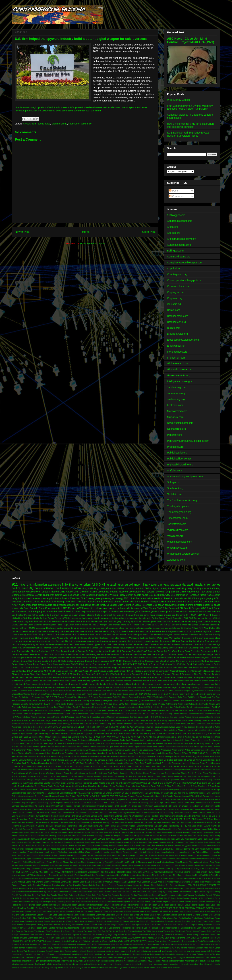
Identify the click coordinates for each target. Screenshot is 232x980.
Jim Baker (172, 836)
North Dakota (135, 714)
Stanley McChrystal (131, 921)
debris (135, 954)
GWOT (46, 813)
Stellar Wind (145, 921)
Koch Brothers (67, 849)
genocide (95, 684)
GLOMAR (16, 813)
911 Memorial (74, 737)
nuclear (29, 734)
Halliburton (30, 822)
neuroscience (41, 598)
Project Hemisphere (43, 898)
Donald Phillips (214, 790)
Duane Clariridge (199, 793)
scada (46, 687)
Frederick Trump (73, 809)
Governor (39, 819)
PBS (218, 714)
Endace (81, 799)
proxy (95, 734)
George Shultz (50, 816)
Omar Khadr (85, 882)
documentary (19, 592)
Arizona (157, 750)
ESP (116, 796)
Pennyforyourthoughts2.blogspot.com (188, 441)
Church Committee (174, 618)
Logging (188, 852)
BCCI (106, 605)
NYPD (22, 605)
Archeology (120, 750)
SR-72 (182, 908)
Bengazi (61, 760)
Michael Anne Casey (212, 862)
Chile (142, 661)
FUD (140, 664)
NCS (207, 869)
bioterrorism (196, 681)
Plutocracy (126, 674)
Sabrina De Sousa (122, 720)
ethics (48, 958)
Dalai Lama (202, 783)
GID (206, 644)
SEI (125, 908)
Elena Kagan (202, 631)
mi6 (107, 628)
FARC (191, 644)
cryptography (27, 595)
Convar (188, 780)
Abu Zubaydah (191, 611)
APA (136, 658)
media (163, 611)
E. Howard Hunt (38, 697)
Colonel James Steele (50, 780)
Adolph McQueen (147, 740)
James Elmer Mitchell (102, 648)
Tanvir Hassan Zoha (39, 928)
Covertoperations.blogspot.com (185, 280)
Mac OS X (84, 710)
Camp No (86, 770)
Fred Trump (45, 809)
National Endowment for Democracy (152, 671)
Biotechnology (209, 760)
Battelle (189, 757)
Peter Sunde (93, 892)
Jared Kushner (88, 836)
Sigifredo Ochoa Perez (211, 915)
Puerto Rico (103, 898)
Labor (160, 849)
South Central (198, 918)
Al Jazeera (59, 743)
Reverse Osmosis (109, 902)
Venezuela (134, 638)
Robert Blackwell (53, 905)
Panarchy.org (175, 435)
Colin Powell (87, 694)
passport (23, 964)
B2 (190, 753)
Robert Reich (145, 905)
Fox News (32, 635)
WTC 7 (204, 608)
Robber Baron (18, 905)
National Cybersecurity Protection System (98, 872)
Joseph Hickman (93, 707)
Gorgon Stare (22, 819)
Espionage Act (100, 664)
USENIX (27, 941)
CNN (75, 644)
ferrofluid (78, 958)
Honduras (33, 704)
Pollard (63, 717)
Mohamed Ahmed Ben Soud (198, 865)
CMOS (141, 766)
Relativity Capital (73, 902)
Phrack (202, 892)
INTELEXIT (46, 704)
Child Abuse (66, 592)
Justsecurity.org (176, 399)
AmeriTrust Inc (83, 747)
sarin (160, 964)
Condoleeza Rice (125, 631)
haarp (153, 615)
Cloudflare (77, 694)
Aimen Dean (25, 743)
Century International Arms (124, 773)
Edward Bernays (65, 697)
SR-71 (176, 908)
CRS (196, 766)
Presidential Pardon (129, 895)
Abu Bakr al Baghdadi (201, 737)
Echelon (139, 796)
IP (52, 704)
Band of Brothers (51, 757)
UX (60, 727)
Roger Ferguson (197, 905)
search (166, 964)
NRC (69, 714)
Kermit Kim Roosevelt (160, 707)
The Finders (138, 724)
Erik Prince (210, 799)
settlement (183, 964)
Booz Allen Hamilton (98, 631)
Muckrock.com (175, 417)
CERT (115, 766)
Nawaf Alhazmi (214, 872)
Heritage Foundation (162, 822)
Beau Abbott (215, 757)
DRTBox (182, 783)
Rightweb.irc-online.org (180, 465)
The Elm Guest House (211, 928)
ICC (39, 704)
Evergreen (32, 803)
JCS (74, 635)
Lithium (157, 852)
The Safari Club (90, 931)
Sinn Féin (59, 918)
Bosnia (142, 691)
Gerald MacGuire (83, 816)
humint (29, 658)
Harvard (107, 668)
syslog (78, 968)
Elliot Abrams (123, 697)
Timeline (49, 935)
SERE (77, 638)
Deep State (86, 611)
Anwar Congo (89, 750)
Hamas (39, 822)
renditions (115, 964)
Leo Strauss (43, 710)
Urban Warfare (118, 941)
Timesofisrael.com (177, 518)
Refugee (48, 902)
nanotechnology (117, 628)
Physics (168, 598)
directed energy (202, 605)
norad (122, 641)
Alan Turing (111, 743)
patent (57, 734)
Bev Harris (150, 760)
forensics (124, 730)
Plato (66, 895)
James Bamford (168, 832)
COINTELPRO (198, 615)
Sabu (133, 720)
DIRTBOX (168, 783)
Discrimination (130, 790)
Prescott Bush (139, 674)
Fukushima (199, 618)
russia (203, 595)
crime (190, 605)
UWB (42, 941)
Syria (155, 588)
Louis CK (35, 855)
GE (209, 809)
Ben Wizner (52, 760)
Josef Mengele (102, 842)
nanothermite (142, 961)
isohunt (43, 961)
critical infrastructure (42, 641)
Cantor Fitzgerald (110, 770)
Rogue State (210, 905)
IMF (90, 625)
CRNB (190, 766)
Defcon (194, 694)
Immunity (63, 829)
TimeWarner (40, 935)
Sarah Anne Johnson (122, 911)
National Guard (88, 714)
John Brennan (170, 608)
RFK (129, 625)
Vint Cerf (55, 944)
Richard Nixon (18, 677)
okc (90, 658)
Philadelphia (152, 892)
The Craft (197, 928)
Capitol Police (124, 770)
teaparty (148, 734)
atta (144, 654)
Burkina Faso (56, 766)
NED (218, 869)
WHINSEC (110, 727)
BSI (13, 757)
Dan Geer (212, 783)
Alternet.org (174, 233)
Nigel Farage (179, 875)
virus (199, 734)
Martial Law (135, 710)
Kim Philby (174, 707)
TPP (175, 925)
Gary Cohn (111, 813)
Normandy (26, 879)
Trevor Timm (215, 935)
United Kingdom (50, 592)
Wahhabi (128, 681)
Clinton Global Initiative (171, 776)
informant (199, 730)
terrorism (85, 585)
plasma (80, 734)
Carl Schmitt (141, 770)
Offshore (39, 882)
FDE (106, 803)
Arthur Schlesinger (193, 750)
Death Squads (184, 786)
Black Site (26, 763)
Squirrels (83, 921)
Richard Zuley (205, 902)
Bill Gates (188, 760)
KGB (49, 615)
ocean (208, 961)
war (143, 592)
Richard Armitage (212, 674)
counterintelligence (85, 954)
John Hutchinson (159, 839)
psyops (95, 605)
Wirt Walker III (176, 638)
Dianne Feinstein (153, 631)
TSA (203, 592)
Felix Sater (183, 697)
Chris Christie (41, 776)
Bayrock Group (209, 658)
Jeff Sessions (171, 704)
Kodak (76, 849)
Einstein (167, 644)
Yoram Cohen (214, 948)
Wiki (65, 595)
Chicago (112, 631)
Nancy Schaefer (73, 872)
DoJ (155, 605)
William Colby (149, 681)
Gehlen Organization (125, 813)
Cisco (81, 644)
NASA (15, 605)
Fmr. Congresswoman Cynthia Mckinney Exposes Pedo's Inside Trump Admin (190, 107)
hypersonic (200, 958)
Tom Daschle (86, 935)
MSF (151, 855)
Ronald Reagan (192, 608)
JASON (55, 648)
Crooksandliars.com (178, 286)
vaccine (122, 658)
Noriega (25, 674)
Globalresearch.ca (177, 363)
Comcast (78, 780)
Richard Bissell (138, 902)
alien (140, 654)
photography (207, 598)
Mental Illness (68, 671)
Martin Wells (175, 859)
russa (155, 964)
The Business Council (168, 928)
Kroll (87, 849)
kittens (49, 961)
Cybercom (123, 783)
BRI (219, 753)
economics (103, 592)
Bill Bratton (169, 760)
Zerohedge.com (176, 560)
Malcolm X (93, 710)
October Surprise (180, 714)
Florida (152, 608)
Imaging (42, 829)
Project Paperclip (82, 717)
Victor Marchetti (44, 944)
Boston (63, 644)
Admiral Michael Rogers (93, 740)
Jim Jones (188, 836)
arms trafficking (212, 588)
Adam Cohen (66, 740)
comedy (163, 588)
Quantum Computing (140, 898)
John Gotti (147, 839)
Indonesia (99, 829)
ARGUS (127, 737)
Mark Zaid (149, 859)
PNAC (144, 651)
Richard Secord (192, 902)
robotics (57, 598)
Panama (152, 651)
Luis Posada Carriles (48, 855)
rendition (159, 598)
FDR (111, 803)
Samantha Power (73, 911)
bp (166, 654)
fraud (25, 588)
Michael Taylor (48, 865)
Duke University (214, 793)
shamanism (193, 964)
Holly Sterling (39, 826)
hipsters (154, 958)
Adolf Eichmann (133, 740)
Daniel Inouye (158, 694)
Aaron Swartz (120, 687)
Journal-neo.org (176, 393)
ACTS (87, 737)
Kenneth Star (130, 846)
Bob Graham (81, 631)
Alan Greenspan (98, 743)
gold (22, 658)
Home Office (72, 826)
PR (45, 888)
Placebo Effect (57, 895)
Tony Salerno (119, 935)
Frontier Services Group (158, 809)
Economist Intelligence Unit (154, 796)
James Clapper (131, 704)
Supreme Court (213, 677)
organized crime (111, 618)
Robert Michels (133, 905)
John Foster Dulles (186, 704)
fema (101, 618)
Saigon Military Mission (22, 911)
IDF (53, 635)
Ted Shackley (45, 681)
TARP (152, 925)
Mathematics (211, 859)
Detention (129, 605)
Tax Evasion (119, 615)
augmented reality (129, 951)
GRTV (35, 813)
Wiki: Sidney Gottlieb (179, 100)
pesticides (175, 684)
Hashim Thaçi (80, 822)
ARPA (133, 737)
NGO (64, 714)
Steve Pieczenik (188, 921)
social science (26, 968)
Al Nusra (68, 743)
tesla (149, 618)
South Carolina (185, 918)
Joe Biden (180, 648)
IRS (95, 625)
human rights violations (167, 730)
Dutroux (73, 796)
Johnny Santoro (42, 842)
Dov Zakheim (134, 644)
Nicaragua (209, 671)
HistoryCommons (25, 826)
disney (47, 684)
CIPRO (130, 766)
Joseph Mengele (119, 707)
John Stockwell (180, 668)
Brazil (159, 763)
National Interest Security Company (131, 872)
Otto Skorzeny (172, 885)
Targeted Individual (55, 928)
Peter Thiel (103, 892)
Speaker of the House (34, 921)
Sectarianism (30, 915)
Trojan (51, 938)
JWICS (124, 832)
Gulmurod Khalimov (152, 819)
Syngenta (115, 925)
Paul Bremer (100, 674)
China (183, 592)
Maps (68, 859)
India (36, 621)
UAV (64, 618)
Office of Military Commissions (142, 879)
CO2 (158, 766)
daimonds (123, 954)
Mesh (177, 862)
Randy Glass (164, 717)
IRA (204, 826)
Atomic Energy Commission (64, 753)
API (121, 737)
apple (49, 605)
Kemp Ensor (87, 846)
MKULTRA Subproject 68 (128, 855)
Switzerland (17, 681)
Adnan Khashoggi (112, 740)
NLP (128, 671)
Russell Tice (58, 677)
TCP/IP (158, 925)
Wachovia (102, 944)
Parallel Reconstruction (110, 888)
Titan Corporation (198, 724)
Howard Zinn (115, 826)
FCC (101, 803)
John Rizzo (101, 635)
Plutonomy (73, 895)
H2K (176, 819)
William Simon (75, 948)
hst (71, 641)
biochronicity (167, 951)
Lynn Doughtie (80, 855)
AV (147, 737)
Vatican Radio (197, 941)
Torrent (135, 935)
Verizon (206, 941)
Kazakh (78, 846)
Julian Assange (192, 648)
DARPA (84, 595)
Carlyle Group (158, 618)
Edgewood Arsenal (182, 796)
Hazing (89, 822)
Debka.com (174, 310)
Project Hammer (27, 898)
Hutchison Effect (160, 826)
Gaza (54, 668)
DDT (150, 783)
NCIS (202, 869)
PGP (14, 717)
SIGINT (101, 585)
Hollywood (105, 611)
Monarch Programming (47, 869)
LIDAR (130, 849)
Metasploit (198, 862)
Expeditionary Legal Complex (49, 803)
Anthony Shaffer (166, 658)
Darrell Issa (88, 786)
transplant (113, 968)
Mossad (72, 608)
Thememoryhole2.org (179, 512)
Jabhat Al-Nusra (134, 832)
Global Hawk (139, 816)
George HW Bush (67, 602)
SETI (129, 908)
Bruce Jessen (152, 691)
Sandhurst (98, 911)
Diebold (15, 697)
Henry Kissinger (150, 602)
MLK (77, 710)
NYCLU (57, 872)
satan (107, 734)
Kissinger (38, 849)
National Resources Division (195, 872)
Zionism (68, 951)
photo (49, 964)
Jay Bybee (138, 668)
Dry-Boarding (180, 793)
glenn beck (139, 958)
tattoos (84, 968)
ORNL (98, 879)
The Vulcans (175, 724)
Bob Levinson (55, 763)
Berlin (56, 691)
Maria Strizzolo (106, 859)
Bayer (195, 757)
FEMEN (117, 803)
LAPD (26, 671)
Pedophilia (32, 605)
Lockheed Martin (211, 602)
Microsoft (82, 865)
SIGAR (68, 677)
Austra (115, 753)
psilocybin (88, 964)
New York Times (26, 618)
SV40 (203, 908)
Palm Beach (65, 888)
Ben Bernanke (178, 615)
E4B (47, 697)
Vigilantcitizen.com (178, 530)
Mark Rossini (120, 710)
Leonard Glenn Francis (119, 852)
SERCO (156, 625)
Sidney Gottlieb (133, 677)
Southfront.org (175, 488)
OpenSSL (109, 882)
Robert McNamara (119, 905)
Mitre (28, 651)
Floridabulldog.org (177, 352)
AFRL (93, 737)
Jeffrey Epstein (39, 615)
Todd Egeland (74, 935)
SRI (112, 720)
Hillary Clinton (126, 595)
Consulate (153, 780)
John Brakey (74, 839)
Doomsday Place (19, 793)
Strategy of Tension (71, 724)
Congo (96, 694)
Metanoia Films (187, 862)
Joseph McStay (145, 842)
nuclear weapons (148, 684)
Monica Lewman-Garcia (67, 869)
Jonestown (80, 842)
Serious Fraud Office (130, 915)
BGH (194, 753)
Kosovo (212, 668)
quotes (101, 734)
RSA (88, 621)
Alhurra (15, 747)
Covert (102, 694)
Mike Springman (104, 865)
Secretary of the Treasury (156, 720)
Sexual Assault (118, 677)
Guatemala (70, 668)
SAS (104, 908)
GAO (205, 809)
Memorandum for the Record (99, 862)
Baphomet (123, 757)
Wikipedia (137, 681)
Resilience (97, 902)
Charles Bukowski (213, 691)
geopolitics (43, 611)
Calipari (51, 770)
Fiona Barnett (206, 697)
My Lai (174, 869)
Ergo (168, 799)
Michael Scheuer (98, 671)
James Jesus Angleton (123, 648)
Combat (71, 780)
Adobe (123, 740)
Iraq (190, 588)
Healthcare (98, 822)
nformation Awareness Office (187, 961)
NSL (53, 651)
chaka (197, 951)
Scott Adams (210, 911)
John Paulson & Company (209, 839)
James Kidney (196, 832)
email (68, 684)
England (121, 799)
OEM (68, 879)
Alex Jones (205, 641)
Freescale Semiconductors (136, 809)
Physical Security (213, 892)
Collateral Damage (25, 780)
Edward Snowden (156, 592)
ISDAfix (214, 826)
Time (32, 935)
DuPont (189, 793)
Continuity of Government (188, 661)
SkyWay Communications (81, 918)
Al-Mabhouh (78, 743)
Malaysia (168, 635)
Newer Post (22, 232)
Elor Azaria (72, 799)
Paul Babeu (174, 888)
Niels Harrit (168, 875)
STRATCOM (190, 908)
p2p (213, 961)
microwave (103, 641)
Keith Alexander (200, 668)
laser (46, 658)
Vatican (108, 681)
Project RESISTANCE (88, 898)
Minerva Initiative (149, 865)
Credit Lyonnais (68, 783)
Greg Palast (100, 819)
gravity (147, 958)
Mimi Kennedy (135, 865)
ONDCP (158, 714)
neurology (114, 641)
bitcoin (205, 681)
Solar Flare (157, 918)
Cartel (170, 691)
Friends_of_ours (176, 358)
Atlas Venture (30, 753)
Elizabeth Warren (180, 644)
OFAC (73, 879)
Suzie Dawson (104, 925)
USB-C (15, 941)
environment (144, 611)
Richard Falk (150, 902)
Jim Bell (180, 836)
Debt (188, 694)
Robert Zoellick (170, 905)
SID (140, 908)
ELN (89, 796)
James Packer (18, 836)
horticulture (190, 958)
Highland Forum (213, 822)
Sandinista (108, 911)
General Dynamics (150, 813)
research (124, 964)
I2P (179, 826)
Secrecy (176, 625)
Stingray (117, 621)
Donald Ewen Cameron (51, 664)
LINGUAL (137, 849)
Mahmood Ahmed (195, 855)
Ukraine (128, 654)
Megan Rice (68, 862)
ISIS (58, 635)
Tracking (159, 935)
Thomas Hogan (192, 931)
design (150, 954)
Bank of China (104, 757)
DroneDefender (167, 793)
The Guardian (18, 931)
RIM (166, 898)
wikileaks (102, 595)
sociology (140, 734)
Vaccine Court (154, 941)
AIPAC (195, 628)
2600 (26, 737)
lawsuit (217, 730)
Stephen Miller (50, 724)
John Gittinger (136, 839)
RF (151, 717)
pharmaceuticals (189, 684)
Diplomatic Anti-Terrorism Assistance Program (94, 790)
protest (126, 602)
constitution (17, 684)
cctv (192, 951)
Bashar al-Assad (20, 631)
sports (148, 641)
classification (17, 954)
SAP (99, 908)
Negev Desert (37, 875)
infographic (81, 641)
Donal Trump (33, 664)
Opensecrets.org (177, 429)
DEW (137, 631)
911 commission (179, 595)
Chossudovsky (152, 661)
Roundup (58, 908)
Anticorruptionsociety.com (182, 239)
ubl (194, 588)
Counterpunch (50, 783)
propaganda (178, 585)
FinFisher (182, 664)
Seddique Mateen (65, 915)
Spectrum (63, 921)
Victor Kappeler (31, 944)
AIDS (98, 737)
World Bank (110, 948)
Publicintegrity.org (177, 453)
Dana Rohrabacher (26, 786)
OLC (88, 651)
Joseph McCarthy (131, 842)
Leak (36, 710)
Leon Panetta (114, 625)
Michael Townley (62, 865)
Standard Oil (93, 921)
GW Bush (113, 595)
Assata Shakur (18, 753)
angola (21, 730)
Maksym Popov (25, 859)
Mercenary (143, 862)
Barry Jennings (165, 757)
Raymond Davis (27, 638)
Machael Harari (164, 855)
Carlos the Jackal (154, 770)
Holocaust (49, 826)
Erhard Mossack (178, 799)
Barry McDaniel (179, 757)
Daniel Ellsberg (41, 786)
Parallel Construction (91, 888)
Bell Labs (30, 760)
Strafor (59, 724)
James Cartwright (182, 832)
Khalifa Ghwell (18, 849)
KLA (18, 846)
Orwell (99, 885)
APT (112, 687)
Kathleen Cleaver (67, 846)
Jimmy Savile (168, 648)
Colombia (89, 644)
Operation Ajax (121, 882)
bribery (70, 618)
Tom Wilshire (97, 935)
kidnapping (38, 658)
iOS (207, 958)
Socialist (114, 918)
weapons (167, 641)
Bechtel (15, 760)
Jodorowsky (25, 839)
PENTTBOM (211, 885)
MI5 (73, 710)
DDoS (155, 783)
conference (50, 954)
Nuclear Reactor (77, 651)
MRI (146, 855)
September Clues (113, 915)
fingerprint (86, 958)
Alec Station (151, 658)
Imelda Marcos (52, 829)
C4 (76, 766)
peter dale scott (159, 621)
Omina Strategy (98, 882)
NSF (133, 671)
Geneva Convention (20, 816)
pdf (51, 598)
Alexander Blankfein (155, 743)
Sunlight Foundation (74, 925)
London (57, 710)
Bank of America (35, 691)
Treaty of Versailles (201, 935)
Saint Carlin (37, 911)
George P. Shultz (36, 816)
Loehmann (179, 852)
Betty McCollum (138, 760)
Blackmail (35, 763)
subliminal (71, 687)
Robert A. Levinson (30, 720)
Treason (189, 935)
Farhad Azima (170, 803)
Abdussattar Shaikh (135, 687)
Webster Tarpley (148, 638)
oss (94, 658)
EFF (54, 602)
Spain (22, 921)
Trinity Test (43, 938)
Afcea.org (173, 227)
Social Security (214, 720)
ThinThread (180, 931)
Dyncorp (66, 664)
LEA (31, 671)
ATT (201, 628)
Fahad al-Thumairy (140, 803)
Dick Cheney (87, 598)
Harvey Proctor (67, 822)
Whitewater (216, 944)
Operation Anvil (134, 882)
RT (169, 898)
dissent (102, 730)
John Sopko (37, 707)
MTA (155, 855)
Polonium (70, 717)
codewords (28, 954)
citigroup (44, 730)
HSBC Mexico (197, 819)
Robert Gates (77, 905)
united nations (194, 602)
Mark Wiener (139, 859)
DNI (145, 694)
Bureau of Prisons (42, 766)
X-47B (178, 948)
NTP (48, 872)
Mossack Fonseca (146, 869)
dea (14, 598)
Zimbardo (55, 951)
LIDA (124, 849)
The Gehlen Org (150, 724)
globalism (133, 730)
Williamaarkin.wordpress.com (184, 554)
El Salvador (93, 697)
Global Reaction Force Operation (159, 816)
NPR (27, 872)
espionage (74, 595)
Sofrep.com (174, 482)
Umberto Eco (67, 941)
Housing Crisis (97, 826)
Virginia (102, 727)
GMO (159, 608)
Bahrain (40, 757)
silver (201, 964)
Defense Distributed (199, 786)
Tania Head (25, 928)
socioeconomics (161, 628)
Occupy (95, 651)
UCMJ (135, 938)
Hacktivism (16, 822)
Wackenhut (118, 681)
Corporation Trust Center (22, 783)
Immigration (66, 635)
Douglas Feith (53, 793)
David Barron (110, 786)
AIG (131, 658)
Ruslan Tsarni (46, 677)
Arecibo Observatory (144, 750)
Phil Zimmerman (139, 892)
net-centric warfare (160, 961)
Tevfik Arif (90, 724)
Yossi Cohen (17, 951)
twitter (128, 968)
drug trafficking (90, 588)
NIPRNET (16, 872)
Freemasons (207, 664)
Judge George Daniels (136, 707)
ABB (82, 737)
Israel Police (109, 832)
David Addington (120, 644)
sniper (212, 964)
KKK (148, 707)
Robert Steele (157, 905)
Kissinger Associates (51, 849)
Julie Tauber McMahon (194, 842)
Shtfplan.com (175, 471)
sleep (207, 964)
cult (116, 954)
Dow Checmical (96, 793)
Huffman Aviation (128, 826)
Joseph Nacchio (159, 842)
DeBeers (160, 786)
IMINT (199, 826)
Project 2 (210, 895)
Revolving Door (124, 902)
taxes (109, 658)
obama (117, 602)
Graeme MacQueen (51, 819)
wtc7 (168, 595)
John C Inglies (86, 839)
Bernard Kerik (28, 661)
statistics (61, 687)
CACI (160, 691)
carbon (187, 951)
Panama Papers (85, 674)
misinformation (117, 961)
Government (190, 701)
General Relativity (166, 813)
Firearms (199, 644)
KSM (190, 668)
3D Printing (34, 737)
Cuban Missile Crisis (101, 783)
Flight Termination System (92, 806)
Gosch (31, 819)
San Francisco (65, 654)
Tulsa (70, 938)
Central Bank (107, 773)
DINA (141, 694)
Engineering (112, 799)
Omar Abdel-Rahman (70, 882)
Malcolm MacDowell (40, 859)
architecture (184, 681)
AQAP (142, 658)
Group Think (111, 819)
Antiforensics (39, 750)
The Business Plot (185, 928)
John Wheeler (60, 707)
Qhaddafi (126, 898)
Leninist (106, 852)
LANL (110, 849)
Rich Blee (198, 674)
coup (106, 608)
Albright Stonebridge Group (134, 743)
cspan (67, 628)
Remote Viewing (213, 717)
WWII (80, 608)
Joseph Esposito (116, 842)
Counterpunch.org (177, 274)
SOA (74, 677)
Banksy (183, 658)
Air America (36, 743)
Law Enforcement (26, 710)
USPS (55, 727)
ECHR (80, 796)
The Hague (29, 931)
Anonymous (193, 592)
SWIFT (209, 908)
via (188, 734)
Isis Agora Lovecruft (90, 832)
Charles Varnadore (172, 773)
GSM (40, 813)
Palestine (90, 615)
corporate (27, 641)
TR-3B (180, 925)
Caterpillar (74, 773)
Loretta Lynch (211, 852)
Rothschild (68, 720)
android (15, 730)
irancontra (181, 602)
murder (61, 658)
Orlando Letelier (89, 885)
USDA (21, 941)
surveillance (132, 585)
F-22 (80, 803)
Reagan (136, 625)
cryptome (32, 611)
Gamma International (84, 813)
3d (127, 658)
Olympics (56, 882)
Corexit (203, 780)
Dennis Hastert (19, 664)
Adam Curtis (77, 740)
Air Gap (45, 743)
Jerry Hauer (154, 836)
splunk (40, 968)
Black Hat (91, 691)
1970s (90, 687)
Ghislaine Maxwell (149, 701)
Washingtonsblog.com (180, 542)
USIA (50, 727)
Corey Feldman (214, 780)
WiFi (135, 654)
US (159, 938)
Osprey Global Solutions (155, 885)
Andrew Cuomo (151, 747)
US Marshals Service (206, 938)
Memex (154, 710)
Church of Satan (168, 661)
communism (215, 681)
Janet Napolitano (64, 836)
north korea (82, 658)
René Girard (86, 902)
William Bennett (18, 948)
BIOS (199, 753)
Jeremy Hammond (141, 836)
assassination (115, 585)
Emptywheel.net (176, 346)
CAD (80, 766)
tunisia (183, 734)
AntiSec (30, 750)
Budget (209, 763)
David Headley (179, 694)
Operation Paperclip (131, 651)
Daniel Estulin (54, 786)
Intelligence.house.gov (180, 381)
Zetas (48, 951)
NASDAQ (195, 869)
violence (193, 734)
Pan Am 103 (76, 888)
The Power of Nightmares (72, 931)
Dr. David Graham (129, 793)
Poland (56, 717)
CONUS (164, 766)
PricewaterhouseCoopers (148, 895)
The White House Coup (153, 931)
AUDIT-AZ (141, 737)
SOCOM (53, 654)
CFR (188, 615)
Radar (173, 898)
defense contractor (86, 628)
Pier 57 (15, 895)
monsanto (102, 602)
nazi (67, 658)
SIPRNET (106, 720)
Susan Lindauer (90, 925)
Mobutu (182, 865)
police (38, 588)
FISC (155, 697)
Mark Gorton (118, 859)
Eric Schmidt (199, 799)
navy (150, 961)
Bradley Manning (101, 661)
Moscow (104, 869)
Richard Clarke (43, 638)
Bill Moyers (197, 760)
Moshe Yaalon (126, 869)
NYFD (63, 872)
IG (186, 826)
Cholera (31, 776)
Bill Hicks (62, 661)
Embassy (133, 697)
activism (76, 951)
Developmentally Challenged (62, 790)
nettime (172, 961)
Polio (99, 895)
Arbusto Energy (108, 750)
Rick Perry (216, 902)
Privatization (200, 895)
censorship (79, 618)
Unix (75, 727)
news (73, 658)
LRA (213, 707)
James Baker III (84, 648)
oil (149, 621)
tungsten (121, 968)
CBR (90, 766)
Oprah (206, 714)
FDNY (149, 697)
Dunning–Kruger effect (60, 796)
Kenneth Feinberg (101, 846)
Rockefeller (32, 654)
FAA (85, 803)
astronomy (116, 951)
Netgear (52, 875)
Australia (16, 602)
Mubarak (158, 869)
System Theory (31, 681)
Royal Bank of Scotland (72, 908)
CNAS (148, 766)
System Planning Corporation (132, 925)
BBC (218, 628)
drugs (209, 592)
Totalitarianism (144, 935)
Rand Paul (30, 902)
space (217, 605)
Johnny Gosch (72, 707)
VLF (94, 727)
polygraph (88, 734)
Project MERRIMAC (60, 898)
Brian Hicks (166, 763)
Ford (116, 806)
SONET (169, 908)
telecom (155, 734)
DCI (136, 694)
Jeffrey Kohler (127, 836)
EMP (94, 796)
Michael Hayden (180, 635)
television (95, 968)
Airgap (51, 743)
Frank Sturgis (54, 701)
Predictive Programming (202, 651)
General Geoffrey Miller (84, 701)
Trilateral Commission (29, 938)
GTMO (208, 611)
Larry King (199, 849)
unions (146, 968)
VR (97, 727)
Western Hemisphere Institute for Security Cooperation (187, 944)
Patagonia (154, 888)
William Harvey (47, 948)
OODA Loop (167, 714)
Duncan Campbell (42, 796)
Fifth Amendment (197, 803)
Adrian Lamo (161, 740)
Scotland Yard (198, 911)
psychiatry (101, 658)
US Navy (24, 628)
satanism (140, 628)
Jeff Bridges (115, 836)
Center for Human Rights (90, 773)
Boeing (88, 661)
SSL (79, 677)
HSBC (86, 668)
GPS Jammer (26, 813)
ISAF (208, 826)
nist (127, 628)
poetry (200, 684)
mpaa (23, 734)
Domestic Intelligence (169, 790)
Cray (58, 783)
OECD (62, 879)
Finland (41, 806)
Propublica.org (175, 447)
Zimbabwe (173, 681)
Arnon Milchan (178, 750)
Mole (23, 869)
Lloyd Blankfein (213, 615)
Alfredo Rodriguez (213, 743)
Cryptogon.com (176, 292)
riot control (133, 964)
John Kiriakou (50, 621)
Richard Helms (178, 902)
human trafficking (177, 588)
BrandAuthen (150, 763)
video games (162, 968)
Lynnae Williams (94, 855)
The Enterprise (64, 588)
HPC (188, 819)
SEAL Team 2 (117, 908)
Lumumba (39, 671)
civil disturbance (213, 951)
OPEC (92, 879)
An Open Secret (113, 747)
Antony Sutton (65, 750)
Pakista (50, 888)
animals (28, 730)
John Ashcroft (37, 839)
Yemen (114, 611)
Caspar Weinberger (47, 773)
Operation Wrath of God (62, 885)
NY (52, 872)
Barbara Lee (133, 757)
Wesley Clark (159, 944)
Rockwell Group (183, 905)
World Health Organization (127, 948)
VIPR (89, 727)
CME (136, 766)
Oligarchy (47, 882)
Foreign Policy (124, 806)
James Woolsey (158, 704)
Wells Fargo (163, 638)
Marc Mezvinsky (77, 859)
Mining (217, 710)
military (145, 585)
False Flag (62, 625)
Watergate (164, 727)
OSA (103, 879)
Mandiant (61, 859)
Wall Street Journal (114, 944)
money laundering (82, 605)
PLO (41, 888)
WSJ (117, 727)
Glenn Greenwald (165, 701)
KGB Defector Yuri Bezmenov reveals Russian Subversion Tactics (188, 134)
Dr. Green (141, 793)
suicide (170, 621)
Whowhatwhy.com (177, 548)
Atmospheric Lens (44, 753)
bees (149, 654)
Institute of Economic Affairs (123, 829)
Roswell (50, 908)
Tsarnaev (56, 681)
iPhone (180, 730)
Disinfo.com (174, 328)
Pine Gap (36, 895)
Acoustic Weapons (20, 740)
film (67, 641)
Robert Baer (41, 905)
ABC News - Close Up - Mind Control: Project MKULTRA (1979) (191, 40)
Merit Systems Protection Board (161, 862)
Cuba (42, 608)
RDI (157, 898)
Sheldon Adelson (170, 915)
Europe (24, 803)
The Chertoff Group (103, 724)
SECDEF (97, 720)
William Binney (167, 602)
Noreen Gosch (123, 714)
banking (93, 595)
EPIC (112, 796)
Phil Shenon (127, 892)
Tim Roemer (24, 935)
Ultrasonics (56, 941)
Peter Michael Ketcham (65, 892)
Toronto (128, 935)
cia (29, 584)
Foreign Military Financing (30, 701)
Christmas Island (76, 776)
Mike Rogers (209, 710)
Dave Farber (99, 786)
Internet (47, 648)
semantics (174, 964)
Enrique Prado (132, 799)
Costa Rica (38, 783)
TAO (147, 925)
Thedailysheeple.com (179, 506)
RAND (23, 654)
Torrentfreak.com (177, 524)
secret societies (117, 734)
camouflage (215, 638)
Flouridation (108, 806)
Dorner (44, 793)
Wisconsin (85, 948)
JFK (126, 598)
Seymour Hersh (175, 720)
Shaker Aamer (156, 915)
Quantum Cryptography (139, 717)
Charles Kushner (157, 773)
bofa (175, 951)
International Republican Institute (43, 832)
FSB (135, 664)
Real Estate (146, 625)
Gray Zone (80, 819)
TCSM (164, 925)
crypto (211, 654)
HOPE (79, 668)
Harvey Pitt (55, 822)
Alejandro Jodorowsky (181, 687)
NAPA (188, 869)
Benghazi (69, 760)
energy (74, 684)
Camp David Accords (73, 770)
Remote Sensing (199, 717)
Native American (101, 714)
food (14, 658)
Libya (200, 588)
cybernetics (84, 730)
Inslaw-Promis (24, 615)
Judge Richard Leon (175, 842)
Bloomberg (54, 644)
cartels (60, 628)
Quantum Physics (171, 674)
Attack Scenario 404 (84, 753)
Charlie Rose (17, 694)
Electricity (36, 799)
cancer (180, 654)
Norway (217, 635)
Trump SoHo (27, 727)
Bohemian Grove (114, 691)
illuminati (104, 684)
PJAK (32, 888)
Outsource (183, 885)
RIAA (161, 898)
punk (95, 964)
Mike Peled (92, 865)
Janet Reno (76, 836)
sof (174, 611)
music (145, 595)
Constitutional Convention (138, 780)
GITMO (121, 588)
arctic (108, 951)
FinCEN (209, 803)
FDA (130, 664)
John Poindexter (24, 707)
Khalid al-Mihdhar (213, 846)
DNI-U (175, 783)
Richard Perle (32, 677)
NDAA (15, 618)
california (172, 654)
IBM (31, 621)
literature (119, 684)
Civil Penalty (119, 776)
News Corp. (137, 875)
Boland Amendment (130, 691)
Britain (70, 644)
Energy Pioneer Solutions (96, 799)
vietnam (180, 611)
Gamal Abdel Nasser (66, 813)
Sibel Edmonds (105, 621)
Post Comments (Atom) (92, 244)
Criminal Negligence (84, 783)
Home (86, 232)
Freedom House (103, 809)
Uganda (70, 727)
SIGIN (145, 908)
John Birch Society (61, 839)
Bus (64, 766)
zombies (176, 968)
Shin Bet (182, 915)
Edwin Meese (86, 664)
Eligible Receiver (48, 799)
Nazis (210, 595)
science (48, 588)
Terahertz (116, 928)
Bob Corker (44, 763)
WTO (89, 944)
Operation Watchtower (42, 885)
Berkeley (93, 760)
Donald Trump (42, 595)
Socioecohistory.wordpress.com (185, 477)
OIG (148, 714)
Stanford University (114, 921)
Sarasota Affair (138, 911)
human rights (151, 730)
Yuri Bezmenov (30, 951)
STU (198, 908)
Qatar (120, 898)
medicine (92, 602)
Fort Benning (172, 806)
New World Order (124, 875)
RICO (156, 717)
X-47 (172, 948)
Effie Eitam (16, 799)
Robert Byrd (66, 905)
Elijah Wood (62, 799)
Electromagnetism (170, 631)
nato (111, 602)
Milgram (125, 865)
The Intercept (163, 724)
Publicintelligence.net (179, 459)
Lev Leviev (134, 852)
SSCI (169, 625)
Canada (34, 608)
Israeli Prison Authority (94, 704)
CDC (100, 766)
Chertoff (34, 694)
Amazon (51, 747)
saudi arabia (195, 585)
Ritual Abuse (57, 638)
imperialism (17, 961)
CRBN (119, 661)
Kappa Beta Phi (43, 846)
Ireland (129, 668)
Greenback (90, 819)
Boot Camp (85, 763)
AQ (31, 588)
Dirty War (119, 790)
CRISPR (183, 766)
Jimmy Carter (208, 836)
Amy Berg (195, 687)
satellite (149, 628)
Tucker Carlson (61, 938)
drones (216, 585)
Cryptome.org (175, 298)
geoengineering (103, 598)
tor (101, 605)
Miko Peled (116, 865)
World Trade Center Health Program (154, 948)
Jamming (52, 836)
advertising (124, 611)
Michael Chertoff (164, 710)
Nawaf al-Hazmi (18, 875)
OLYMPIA (84, 879)
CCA (95, 766)
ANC (114, 737)
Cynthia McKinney (212, 621)
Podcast (82, 895)
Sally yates (60, 911)
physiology (57, 964)
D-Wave (144, 783)
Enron (141, 799)
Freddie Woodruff (58, 809)
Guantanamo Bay (20, 621)
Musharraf (57, 714)
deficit (217, 654)
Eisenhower (27, 799)
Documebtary (154, 790)
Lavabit (15, 710)
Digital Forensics (143, 605)
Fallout (152, 803)
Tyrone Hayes (39, 727)
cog (142, 615)
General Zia (215, 813)
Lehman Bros (96, 852)
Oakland (114, 879)
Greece (61, 668)
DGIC (161, 783)
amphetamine (100, 951)
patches (51, 734)
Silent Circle (38, 918)
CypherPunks (134, 783)
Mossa (135, 869)
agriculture (136, 621)
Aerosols (171, 740)
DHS (76, 592)
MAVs (104, 855)
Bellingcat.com (175, 251)
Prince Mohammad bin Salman (172, 895)
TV (189, 925)
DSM (189, 783)
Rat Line (174, 717)
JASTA (118, 832)
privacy (165, 585)
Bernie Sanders (42, 661)
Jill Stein (163, 836)
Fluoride (15, 701)
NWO (78, 714)
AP (118, 737)
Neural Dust (90, 875)
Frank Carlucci (194, 664)
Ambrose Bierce (62, 747)
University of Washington (101, 941)
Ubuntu (48, 941)
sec (136, 641)
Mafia (58, 671)
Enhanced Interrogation (45, 625)
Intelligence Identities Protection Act (174, 829)
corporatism (202, 654)
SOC (155, 908)
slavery (141, 641)
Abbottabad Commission (159, 737)
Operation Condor (166, 882)
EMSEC (75, 664)
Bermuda (101, 760)
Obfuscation (123, 879)
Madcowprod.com (177, 411)
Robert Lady (57, 720)
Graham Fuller (202, 701)
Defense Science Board (28, 790)
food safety (108, 958)
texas (79, 687)
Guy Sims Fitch (167, 819)
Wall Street (215, 608)
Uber (64, 727)
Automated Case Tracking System (138, 753)
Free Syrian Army (88, 809)
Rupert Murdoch (90, 908)
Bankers (114, 757)
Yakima (184, 948)
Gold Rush (201, 816)
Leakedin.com (175, 405)
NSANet (42, 872)
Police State (91, 895)
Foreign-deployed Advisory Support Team (148, 806)
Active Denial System (37, 740)
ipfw (38, 961)
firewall (94, 958)
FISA (201, 611)
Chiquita (41, 694)
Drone (31, 625)
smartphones (130, 734)
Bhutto (54, 661)
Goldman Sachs (88, 592)
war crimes (186, 621)
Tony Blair (114, 638)
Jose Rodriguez (135, 635)
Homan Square (60, 826)
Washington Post (130, 944)
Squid (77, 921)
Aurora (108, 753)
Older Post (149, 232)
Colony (63, 780)
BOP (215, 753)
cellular (99, 608)
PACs (190, 885)
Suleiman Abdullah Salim (54, 925)
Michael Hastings (60, 615)
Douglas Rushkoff (67, 793)
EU (161, 644)
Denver (46, 790)
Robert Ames (30, 905)
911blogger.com (176, 215)
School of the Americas (161, 911)
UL (46, 727)
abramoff (209, 727)
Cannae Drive (97, 770)
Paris (130, 888)
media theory (72, 961)
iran (114, 588)
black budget (158, 654)
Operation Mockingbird (110, 651)
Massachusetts (198, 859)
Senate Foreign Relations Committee (89, 915)
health (145, 621)
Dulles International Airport (23, 796)
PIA (28, 888)
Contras (205, 661)
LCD (120, 849)
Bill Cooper (82, 691)
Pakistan (82, 602)
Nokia (19, 879)
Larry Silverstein (213, 648)
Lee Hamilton (156, 635)
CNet (153, 766)
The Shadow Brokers (133, 931)
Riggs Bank (17, 720)
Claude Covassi (154, 776)
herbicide (141, 730)
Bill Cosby (179, 760)
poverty (72, 964)
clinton (217, 595)
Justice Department (212, 842)
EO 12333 (101, 796)
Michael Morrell (178, 710)
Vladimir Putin (74, 944)
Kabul (23, 846)
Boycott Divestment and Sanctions (120, 763)
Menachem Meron (119, 862)
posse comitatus (212, 684)
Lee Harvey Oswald (72, 852)
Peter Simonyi (81, 892)
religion (130, 618)
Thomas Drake (132, 615)
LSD (181, 608)
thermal (171, 734)
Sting (210, 921)
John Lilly (180, 839)
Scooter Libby (177, 911)
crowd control (99, 954)
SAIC (40, 654)
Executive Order (115, 664)
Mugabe (36, 714)
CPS (170, 766)
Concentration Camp (117, 780)
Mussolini (166, 869)
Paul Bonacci (185, 888)
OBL (144, 714)
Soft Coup (148, 918)
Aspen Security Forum (211, 750)
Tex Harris (136, 928)
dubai (172, 954)
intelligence (105, 588)
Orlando (213, 714)
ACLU (217, 598)
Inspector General (35, 648)
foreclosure (118, 958)
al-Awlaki (217, 727)
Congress (27, 602)
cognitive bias (39, 954)
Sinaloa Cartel (147, 677)
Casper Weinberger (182, 691)
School (147, 911)
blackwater (51, 628)
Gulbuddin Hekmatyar (134, 819)
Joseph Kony (106, 707)
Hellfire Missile (134, 822)
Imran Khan (72, 829)
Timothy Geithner (60, 935)
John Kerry (199, 704)
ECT (85, 796)
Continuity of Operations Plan (171, 780)
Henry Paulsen (147, 822)
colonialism (60, 730)
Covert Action (111, 694)
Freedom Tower (117, 809)
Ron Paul (22, 908)
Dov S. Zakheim (82, 793)
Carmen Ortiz (168, 770)
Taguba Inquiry (197, 925)
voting (205, 734)
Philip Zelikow (41, 618)
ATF (174, 641)
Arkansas (23, 691)
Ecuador (170, 796)
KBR (14, 846)
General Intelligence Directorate (109, 701)
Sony (176, 918)
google (137, 595)
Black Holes (101, 691)
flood (100, 958)
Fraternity (24, 809)
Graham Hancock (68, 819)
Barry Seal (197, 621)
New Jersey (111, 875)
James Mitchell (145, 704)
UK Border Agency (146, 938)
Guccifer (120, 819)
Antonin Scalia (52, 750)
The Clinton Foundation (122, 724)
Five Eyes (216, 697)
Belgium (22, 760)
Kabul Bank (31, 846)
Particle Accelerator (141, 888)
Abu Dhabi (216, 737)
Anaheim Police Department (132, 747)
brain (206, 638)
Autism (121, 753)
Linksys (150, 852)
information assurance (80, 124)
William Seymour (61, 948)
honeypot (181, 958)
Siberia (189, 915)
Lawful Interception (212, 849)
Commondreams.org (179, 257)
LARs (115, 849)
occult (202, 961)
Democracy (215, 661)
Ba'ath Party (21, 757)
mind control (137, 588)
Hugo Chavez (119, 668)
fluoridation (84, 684)
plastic (65, 964)
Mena (124, 625)
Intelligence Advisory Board (147, 829)
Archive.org (130, 750)
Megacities (146, 710)
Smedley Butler (200, 720)
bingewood (156, 951)
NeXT (28, 875)
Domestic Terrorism (188, 790)
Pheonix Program (38, 717)
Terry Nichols (126, 928)
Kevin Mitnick (162, 846)
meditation (91, 961)
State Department (104, 615)
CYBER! (15, 770)
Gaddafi (53, 813)
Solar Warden (168, 918)
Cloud (184, 776)
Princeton (190, 895)
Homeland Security (20, 704)
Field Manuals (194, 697)
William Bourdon (33, 948)
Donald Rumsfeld (42, 602)
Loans (163, 852)
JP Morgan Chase (86, 635)
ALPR (104, 737)
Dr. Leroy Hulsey (153, 793)
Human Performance (144, 826)
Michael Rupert (18, 865)
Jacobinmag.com (177, 387)
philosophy (42, 964)
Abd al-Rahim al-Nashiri (181, 737)
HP (184, 819)
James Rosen (30, 836)
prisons (123, 618)
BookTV (76, 763)
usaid (84, 687)
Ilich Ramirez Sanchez (28, 829)
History (15, 826)
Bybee (69, 766)
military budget (132, 684)
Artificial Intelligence (21, 644)
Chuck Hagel (107, 776)
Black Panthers (67, 631)
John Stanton (29, 842)
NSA (65, 585)
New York (80, 621)
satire (40, 687)
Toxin (153, 935)
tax (89, 968)
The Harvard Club (42, 931)
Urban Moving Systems (88, 681)
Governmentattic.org (179, 375)
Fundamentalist (183, 809)
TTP (185, 925)
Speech (70, 921)
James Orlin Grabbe (212, 832)
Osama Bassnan (109, 885)
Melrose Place (80, 862)
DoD (151, 595)
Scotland (188, 911)
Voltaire (83, 944)
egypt (147, 615)
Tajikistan (208, 925)
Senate (94, 621)
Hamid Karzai (81, 625)
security (53, 687)
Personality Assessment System (37, 892)
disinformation (91, 618)
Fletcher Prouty (19, 635)
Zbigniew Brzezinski (196, 727)
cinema (22, 611)
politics (16, 588)
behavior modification (176, 605)
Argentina (216, 641)
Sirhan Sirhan (79, 654)
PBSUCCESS (199, 885)
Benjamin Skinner (81, 760)
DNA (186, 618)
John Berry (48, 839)
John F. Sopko (123, 839)
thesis (102, 968)
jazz (212, 730)
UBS (122, 654)
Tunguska (77, 938)
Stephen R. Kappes (173, 921)
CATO (85, 766)
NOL (23, 872)
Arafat (98, 750)
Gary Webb (45, 668)
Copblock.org (175, 269)
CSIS (212, 766)
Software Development (194, 677)
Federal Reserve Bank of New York (160, 664)
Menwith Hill (132, 862)
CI (125, 766)
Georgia (60, 816)
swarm (72, 968)
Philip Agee (162, 892)
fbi (93, 585)
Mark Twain (128, 859)
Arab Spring (215, 687)
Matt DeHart (24, 862)
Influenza (107, 829)
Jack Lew (157, 832)
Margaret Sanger (92, 859)
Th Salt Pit (146, 928)
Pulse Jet (113, 898)
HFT (180, 819)
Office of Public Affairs (165, 879)
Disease (140, 790)
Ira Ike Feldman (74, 832)
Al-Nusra (87, 743)
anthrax (42, 605)
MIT (53, 671)
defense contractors (33, 684)
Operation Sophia (213, 882)
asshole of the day (193, 638)
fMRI (65, 958)
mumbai (133, 961)
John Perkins (17, 842)
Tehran (82, 928)
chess (203, 951)
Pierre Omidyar (25, 895)
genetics (155, 611)
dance (74, 628)
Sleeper (107, 918)
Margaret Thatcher (106, 710)
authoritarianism (144, 951)
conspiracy (17, 641)
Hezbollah (176, 822)
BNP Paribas (207, 753)
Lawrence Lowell (42, 852)
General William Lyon (201, 813)
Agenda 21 (180, 740)
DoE (146, 790)
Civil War (129, 776)
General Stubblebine (182, 813)
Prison (51, 618)
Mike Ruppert (18, 651)
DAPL (109, 644)
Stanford (102, 921)
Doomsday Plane (34, 793)
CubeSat (115, 783)
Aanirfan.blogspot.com (180, 221)
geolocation (129, 958)
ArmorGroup (166, 750)
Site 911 (67, 918)
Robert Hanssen (90, 905)
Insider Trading (67, 704)
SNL (150, 908)
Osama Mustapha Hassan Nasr (130, 885)
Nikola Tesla (211, 875)
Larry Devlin (189, 849)
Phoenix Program (192, 892)
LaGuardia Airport (149, 849)
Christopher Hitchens (92, 776)
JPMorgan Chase (111, 704)
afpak (78, 588)
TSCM (83, 724)
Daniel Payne (77, 786)
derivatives (94, 730)
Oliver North (36, 674)
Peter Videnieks (115, 892)
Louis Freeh (66, 710)
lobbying (53, 658)
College (37, 780)
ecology (188, 954)
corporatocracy (72, 730)
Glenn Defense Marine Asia (121, 816)
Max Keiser (34, 862)
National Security (178, 671)
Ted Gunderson (111, 654)
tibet (106, 968)
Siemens (196, 915)
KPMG (146, 635)
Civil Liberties (66, 694)
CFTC (121, 766)
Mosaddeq (96, 869)
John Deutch (111, 839)
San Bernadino (87, 911)
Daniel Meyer (65, 786)
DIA (142, 631)
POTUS (65, 674)
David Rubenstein (143, 786)
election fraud (58, 684)
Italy (41, 621)
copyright (134, 611)
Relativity (62, 902)
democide (143, 954)
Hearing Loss (108, 822)
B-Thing (185, 753)
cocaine (52, 730)
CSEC (207, 766)
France (45, 701)
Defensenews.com (178, 316)
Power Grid (106, 895)
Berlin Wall (63, 691)
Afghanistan (172, 592)
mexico (168, 615)
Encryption (142, 697)
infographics (189, 730)
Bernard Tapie (112, 760)
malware (121, 608)
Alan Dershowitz (150, 687)
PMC (58, 674)
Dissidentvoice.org (177, 334)
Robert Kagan (45, 720)
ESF (55, 697)
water (170, 968)
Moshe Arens (114, 869)
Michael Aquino (82, 671)
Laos (182, 849)
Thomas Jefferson (207, 931)
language (56, 961)
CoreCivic (195, 780)
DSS (149, 694)
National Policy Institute (156, 872)
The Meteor (55, 931)
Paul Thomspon (198, 888)
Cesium (139, 773)
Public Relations (154, 674)
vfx (22, 608)
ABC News (98, 687)
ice (74, 641)
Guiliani (71, 625)
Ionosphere (79, 704)
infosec (32, 961)
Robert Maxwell (104, 905)
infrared (207, 730)
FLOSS (124, 803)
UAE (130, 938)
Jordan (82, 707)
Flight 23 (77, 806)
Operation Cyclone (182, 882)
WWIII (94, 944)
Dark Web (168, 694)
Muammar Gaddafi (66, 621)
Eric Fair (189, 799)
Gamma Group (59, 124)
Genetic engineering (132, 701)
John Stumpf (48, 707)
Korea (82, 849)
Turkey (58, 618)
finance (74, 585)
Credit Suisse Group (125, 694)
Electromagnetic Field (108, 697)
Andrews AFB (192, 747)
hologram (162, 958)
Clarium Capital (140, 776)
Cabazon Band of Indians (30, 770)
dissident (157, 954)
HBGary (22, 648)
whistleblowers (134, 608)
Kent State (140, 846)
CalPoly (44, 770)
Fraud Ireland (34, 809)
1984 (21, 737)
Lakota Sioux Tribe (171, 849)
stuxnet (16, 608)
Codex (212, 776)
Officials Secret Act (26, 882)
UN (156, 938)
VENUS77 (82, 727)
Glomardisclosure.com (180, 369)
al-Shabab (89, 951)
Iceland (57, 704)
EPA (107, 796)
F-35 (125, 664)
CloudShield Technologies (37, 124)
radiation (129, 641)
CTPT (218, 766)
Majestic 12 (208, 855)
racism (132, 628)
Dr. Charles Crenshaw (112, 793)
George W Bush (213, 618)
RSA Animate (187, 674)
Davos (154, 786)
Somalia (15, 724)
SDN (108, 908)
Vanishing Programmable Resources (175, 941)
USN (34, 941)
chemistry (36, 730)
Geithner (138, 813)
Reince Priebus (184, 717)
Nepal (46, 875)
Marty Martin (186, 859)
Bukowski (216, 763)
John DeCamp (99, 839)
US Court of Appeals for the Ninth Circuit (179, 938)
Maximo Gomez (46, 862)
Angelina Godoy (205, 747)
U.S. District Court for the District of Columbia (108, 938)
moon (126, 961)
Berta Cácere (125, 760)
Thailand (154, 928)
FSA (129, 803)
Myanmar (181, 869)
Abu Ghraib (194, 641)
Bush (26, 608)
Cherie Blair (208, 773)
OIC (78, 879)
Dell (40, 790)
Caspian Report (63, 773)
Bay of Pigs (48, 691)
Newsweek (147, 875)
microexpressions (103, 961)
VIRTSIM (134, 941)
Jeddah (107, 836)
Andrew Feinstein (165, 747)
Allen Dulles (209, 628)
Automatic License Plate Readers (167, 753)
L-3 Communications (202, 707)
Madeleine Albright (179, 855)
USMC (32, 628)
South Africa (24, 724)
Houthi (107, 826)
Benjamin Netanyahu (38, 631)
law (22, 584)
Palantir (56, 888)
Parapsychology (23, 717)
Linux (51, 710)
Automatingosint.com (179, 245)
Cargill (133, 770)
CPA (165, 691)
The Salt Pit (103, 931)
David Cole (120, 786)
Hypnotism (172, 826)
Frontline (172, 809)
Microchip (74, 865)
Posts (174, 191)
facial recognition (113, 730)
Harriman (46, 822)
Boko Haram (67, 763)
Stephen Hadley (157, 921)
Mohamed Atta (196, 635)
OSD (108, 879)
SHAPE (135, 908)
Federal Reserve (119, 592)
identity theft (215, 958)
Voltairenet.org (175, 536)
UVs (38, 941)
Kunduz (93, 849)
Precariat (116, 895)
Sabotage (216, 908)
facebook (60, 641)
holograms (172, 958)
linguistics (16, 734)
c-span (180, 951)
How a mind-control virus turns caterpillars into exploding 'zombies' (191, 125)
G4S (21, 668)
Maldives (53, 859)
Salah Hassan (49, 911)
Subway (40, 925)
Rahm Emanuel (183, 898)
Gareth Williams (31, 668)
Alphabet (43, 747)
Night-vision (190, 875)
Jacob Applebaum (68, 648)
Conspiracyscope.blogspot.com (185, 263)
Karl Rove (55, 846)
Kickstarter (29, 849)
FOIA (145, 608)
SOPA (163, 625)
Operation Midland (195, 714)
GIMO (218, 809)
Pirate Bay (45, 895)
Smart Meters (177, 677)
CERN (112, 661)
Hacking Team (96, 668)
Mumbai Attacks (46, 714)
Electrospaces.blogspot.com (183, 340)
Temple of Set (106, 928)
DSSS (194, 783)
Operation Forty (198, 882)
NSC (74, 714)
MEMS (114, 855)
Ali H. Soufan (24, 747)
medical (160, 615)
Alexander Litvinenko (173, 743)
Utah (102, 681)
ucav (115, 658)
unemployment (137, 968)
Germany (50, 608)
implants (25, 961)
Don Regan (202, 790)
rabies (101, 964)
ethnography (57, 958)
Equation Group (158, 799)
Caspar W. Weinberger (29, 773)
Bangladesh (64, 757)
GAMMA (198, 809)
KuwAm (183, 707)
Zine (62, 951)
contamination (61, 954)
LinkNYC (143, 852)
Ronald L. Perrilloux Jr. (37, 908)
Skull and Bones (162, 677)
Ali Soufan (35, 747)
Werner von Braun (145, 944)
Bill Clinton (194, 598)
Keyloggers (185, 846)
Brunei (202, 763)
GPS (210, 644)
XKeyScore (162, 681)
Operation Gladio (77, 615)
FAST (96, 803)
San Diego (140, 720)
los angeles (92, 641)
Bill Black (159, 760)
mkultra (30, 598)
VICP (127, 941)
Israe (101, 832)
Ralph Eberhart (18, 902)
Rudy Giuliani (78, 720)
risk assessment (145, 964)
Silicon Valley (49, 918)
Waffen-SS (125, 727)
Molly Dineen (31, 869)
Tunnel (85, 938)
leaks (112, 684)
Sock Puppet (123, 918)
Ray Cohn (39, 902)
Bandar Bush (116, 605)
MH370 (47, 671)
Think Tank (186, 724)
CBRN (148, 588)
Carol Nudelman (207, 770)
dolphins (165, 954)
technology (117, 598)
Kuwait (189, 707)
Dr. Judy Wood (25, 697)
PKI (37, 888)
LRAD (218, 707)
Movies (122, 671)
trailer (177, 734)
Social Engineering (95, 654)
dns (54, 641)
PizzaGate (172, 651)
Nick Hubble (157, 875)
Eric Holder (215, 631)
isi (212, 605)
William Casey (175, 727)
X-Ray (184, 727)
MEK (109, 855)
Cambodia (59, 770)
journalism (148, 598)
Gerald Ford (70, 816)
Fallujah (161, 697)
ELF (51, 697)
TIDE (170, 925)
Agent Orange (191, 740)
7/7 (73, 611)
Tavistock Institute (71, 928)
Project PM (74, 898)
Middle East (112, 671)
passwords (32, 964)
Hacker (217, 819)
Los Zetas (26, 855)
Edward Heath (196, 796)
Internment (62, 832)
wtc (186, 598)
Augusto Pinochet (40, 644)
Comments (177, 196)
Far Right (159, 803)
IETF (183, 826)
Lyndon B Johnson (66, 855)
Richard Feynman (163, 902)
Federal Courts (183, 803)
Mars (128, 710)
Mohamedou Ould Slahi (22, 714)
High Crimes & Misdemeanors (193, 822)
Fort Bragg (182, 806)
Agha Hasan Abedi (206, 740)
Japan (161, 605)
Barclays (142, 757)
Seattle (21, 915)
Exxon (75, 803)
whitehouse (174, 628)
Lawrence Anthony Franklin (23, 852)
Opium (15, 638)
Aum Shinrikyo (99, 753)
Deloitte (200, 694)
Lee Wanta (86, 852)
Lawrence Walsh (57, 852)
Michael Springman (34, 865)
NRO (36, 872)
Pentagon (194, 595)
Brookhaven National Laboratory (185, 763)
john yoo (21, 598)
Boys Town (140, 763)
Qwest (152, 898)
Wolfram (94, 948)
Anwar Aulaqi (77, 750)
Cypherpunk (99, 644)
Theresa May (169, 931)
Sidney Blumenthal (90, 638)
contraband (72, 954)
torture (155, 585)
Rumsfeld (89, 720)
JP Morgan (102, 625)
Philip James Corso (176, 892)
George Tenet (44, 635)
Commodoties (89, 780)
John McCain (210, 704)
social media (140, 618)
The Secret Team (116, 931)
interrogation (65, 605)
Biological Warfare (76, 661)
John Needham (191, 839)
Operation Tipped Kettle (22, 885)
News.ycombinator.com (180, 423)
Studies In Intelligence (26, 925)
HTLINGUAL (208, 819)
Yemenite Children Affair (198, 948)
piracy (169, 611)
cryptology (110, 954)
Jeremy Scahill (151, 668)
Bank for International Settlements (84, 757)
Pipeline (49, 717)
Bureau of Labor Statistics (23, 766)
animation (41, 628)
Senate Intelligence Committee (195, 625)
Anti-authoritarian (19, 750)
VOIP (141, 941)
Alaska (119, 743)
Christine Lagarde (53, 694)
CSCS (201, 766)
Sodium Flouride (136, 918)
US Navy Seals (69, 681)
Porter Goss (184, 651)
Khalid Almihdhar (198, 846)
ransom (107, 964)
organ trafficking (40, 734)
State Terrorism (37, 724)
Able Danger (182, 641)
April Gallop (205, 687)
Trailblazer (168, 935)
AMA (109, 737)
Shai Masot (145, 915)
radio (25, 687)
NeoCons (208, 635)
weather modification (60, 611)
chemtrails (178, 598)
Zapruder (41, 951)
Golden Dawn (179, 701)
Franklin (210, 806)
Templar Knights (93, 928)
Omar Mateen (49, 674)
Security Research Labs (47, 915)
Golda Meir (211, 816)
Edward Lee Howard (212, 796)
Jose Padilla (90, 842)
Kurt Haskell (102, 849)
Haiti (23, 822)
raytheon (32, 687)
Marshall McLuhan (162, 859)
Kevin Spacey (174, 846)
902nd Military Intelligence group (53, 737)
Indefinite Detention (86, 829)
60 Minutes (186, 628)
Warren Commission (138, 727)
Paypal (208, 888)
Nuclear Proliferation (40, 879)
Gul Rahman (215, 701)
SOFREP (161, 908)
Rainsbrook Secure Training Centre (205, 898)
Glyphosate (178, 816)
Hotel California (84, 826)
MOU (142, 855)
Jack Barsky (147, 832)
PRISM (73, 674)
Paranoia (124, 888)
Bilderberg (54, 631)
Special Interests (51, 921)
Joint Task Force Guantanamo (62, 842)
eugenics (100, 628)
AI (104, 687)
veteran (153, 968)
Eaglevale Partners (127, 796)
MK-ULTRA (61, 608)
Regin (55, 902)
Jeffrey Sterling (154, 648)
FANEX (90, 803)
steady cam (48, 968)
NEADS (212, 869)
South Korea (209, 918)
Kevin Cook (150, 846)
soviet (35, 968)
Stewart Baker (202, 921)
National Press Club (175, 872)
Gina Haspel (103, 816)
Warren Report (153, 727)
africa (15, 611)
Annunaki (216, 747)
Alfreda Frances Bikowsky (193, 743)
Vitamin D (63, 944)
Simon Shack (188, 720)
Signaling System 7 (20, 918)
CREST (176, 766)
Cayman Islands (198, 691)
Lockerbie (170, 852)
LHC (202, 648)
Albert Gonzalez (164, 687)
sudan (67, 968)
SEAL (46, 654)
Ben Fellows (41, 760)
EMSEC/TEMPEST (150, 644)
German (94, 816)
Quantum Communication (118, 717)
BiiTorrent (72, 691)
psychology (135, 592)
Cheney (27, 694)
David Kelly (130, 786)
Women (101, 948)
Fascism (96, 611)
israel (207, 585)
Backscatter (31, 757)
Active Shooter (53, 740)
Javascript (99, 836)
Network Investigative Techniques (71, 875)
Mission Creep (172, 865)
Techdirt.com (174, 494)
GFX (213, 809)
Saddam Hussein (90, 677)
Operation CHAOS (149, 882)
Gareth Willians (100, 813)
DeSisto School (171, 786)
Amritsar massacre (97, 747)
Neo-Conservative (195, 671)
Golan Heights (190, 816)
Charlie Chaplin (187, 773)
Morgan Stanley (84, 869)
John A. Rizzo (165, 668)
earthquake (179, 954)
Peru (53, 892)
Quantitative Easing (98, 717)
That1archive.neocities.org (182, 500)
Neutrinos (113, 714)
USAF (218, 938)
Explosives (67, 803)
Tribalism (16, 938)
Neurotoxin (101, 875)
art (128, 588)
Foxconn (191, 806)
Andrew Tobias (179, 747)
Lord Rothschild (198, 852)
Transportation (179, 935)
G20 (192, 809)
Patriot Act (162, 651)
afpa (82, 951)
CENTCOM (107, 766)
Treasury (124, 638)
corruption (159, 595)
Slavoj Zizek (98, 918)
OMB (152, 714)
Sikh (30, 918)
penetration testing (69, 734)
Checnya (198, 773)
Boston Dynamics (98, 763)
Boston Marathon (71, 598)
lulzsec (113, 608)
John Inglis (171, 839)
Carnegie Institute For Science (187, 770)
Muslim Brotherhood (41, 651)
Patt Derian (164, 888)
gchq (55, 605)
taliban (177, 621)
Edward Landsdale (80, 697)
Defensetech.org (176, 322)
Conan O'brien (101, 780)
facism (71, 958)
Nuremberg (54, 879)
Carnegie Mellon (131, 661)
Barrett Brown (194, 658)
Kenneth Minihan (116, 846)
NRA (32, 872)
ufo (160, 641)
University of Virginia (82, 941)
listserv (64, 961)
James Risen (141, 648)
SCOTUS (68, 638)
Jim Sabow (198, 836)
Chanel (146, 773)
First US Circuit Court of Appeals (59, 806)
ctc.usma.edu (175, 304)
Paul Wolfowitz (113, 674)
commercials (190, 654)
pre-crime (80, 964)
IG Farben (192, 826)
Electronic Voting (188, 631)
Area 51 (15, 691)
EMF (191, 618)
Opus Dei (77, 885)
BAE (77, 611)
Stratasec (104, 638)
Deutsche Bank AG (212, 694)
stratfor (155, 641)
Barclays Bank (153, 757)
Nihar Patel (200, 875)
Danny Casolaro (19, 625)
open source (163, 684)
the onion (163, 734)
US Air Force (135, 598)
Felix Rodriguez (171, 697)
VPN (145, 941)
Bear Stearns (204, 757)
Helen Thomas (121, 822)
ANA (107, 687)
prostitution (17, 687)
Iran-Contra (56, 595)
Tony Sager (108, 935)
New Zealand (62, 651)
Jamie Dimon (42, 836)
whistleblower (34, 592)
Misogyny (161, 865)
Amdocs (73, 747)
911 (15, 584)
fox (18, 658)
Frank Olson (200, 806)
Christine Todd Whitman (58, 776)
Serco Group (104, 677)
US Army (126, 621)
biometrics (89, 608)
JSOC (122, 704)
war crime (135, 602)
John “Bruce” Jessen (116, 635)
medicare (82, 961)
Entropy (148, 799)
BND (176, 658)
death (130, 954)
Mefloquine (58, 862)
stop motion (59, 968)
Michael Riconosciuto (194, 710)
